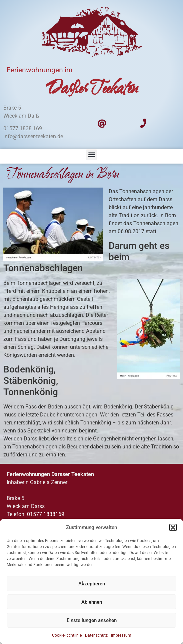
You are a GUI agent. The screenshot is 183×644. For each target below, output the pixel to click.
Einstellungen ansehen (92, 620)
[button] (173, 527)
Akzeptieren (92, 584)
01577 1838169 (46, 514)
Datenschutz (96, 635)
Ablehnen (92, 602)
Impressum (121, 635)
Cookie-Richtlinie (67, 635)
